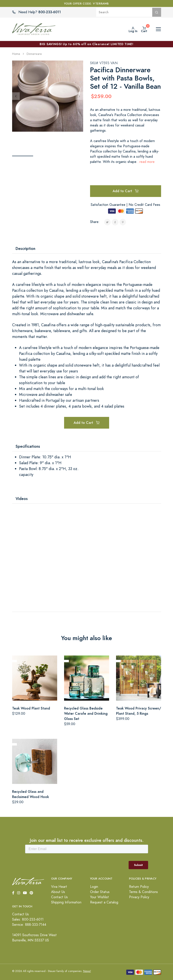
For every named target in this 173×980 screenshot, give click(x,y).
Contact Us (59, 897)
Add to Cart (125, 191)
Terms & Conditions (143, 892)
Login (94, 887)
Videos (22, 499)
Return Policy (139, 887)
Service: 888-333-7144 (29, 925)
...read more (145, 162)
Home (16, 54)
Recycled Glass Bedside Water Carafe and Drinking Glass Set (86, 714)
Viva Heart (59, 887)
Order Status (100, 892)
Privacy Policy (139, 897)
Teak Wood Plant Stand (31, 708)
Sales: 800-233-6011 (28, 919)
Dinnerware (34, 54)
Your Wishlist (99, 897)
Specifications (28, 446)
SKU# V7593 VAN (104, 63)
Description (25, 248)
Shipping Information (66, 902)
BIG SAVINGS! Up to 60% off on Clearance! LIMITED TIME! (86, 44)
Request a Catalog (104, 902)
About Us (58, 892)
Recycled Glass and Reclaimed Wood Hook (31, 794)
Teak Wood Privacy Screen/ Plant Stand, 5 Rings (139, 711)
